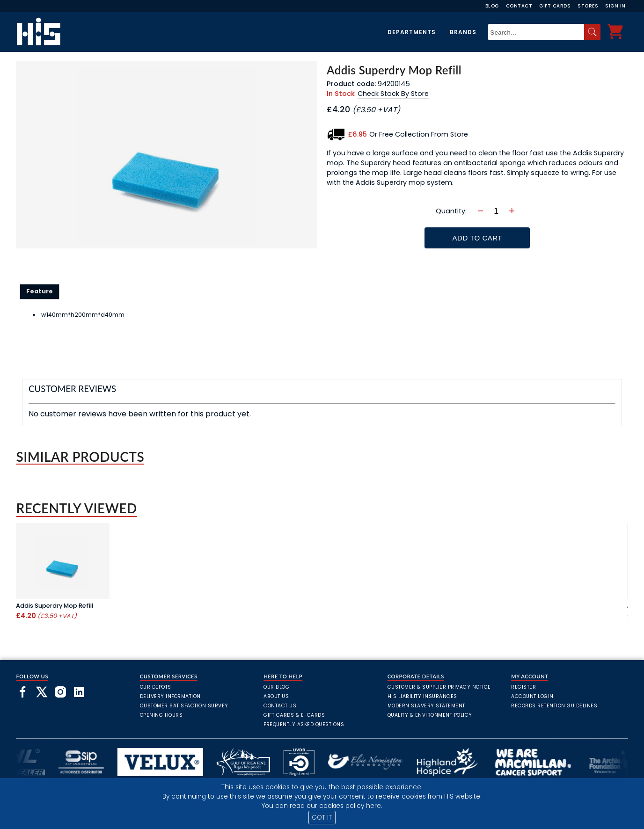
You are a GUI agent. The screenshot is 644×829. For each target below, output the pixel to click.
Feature (40, 291)
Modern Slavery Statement (426, 706)
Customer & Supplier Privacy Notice (439, 687)
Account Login (532, 696)
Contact (519, 6)
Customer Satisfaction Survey (184, 706)
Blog (492, 6)
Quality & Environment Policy (430, 715)
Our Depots (156, 687)
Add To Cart (477, 238)
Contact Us (280, 706)
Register (523, 687)
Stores (588, 6)
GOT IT (322, 818)
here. (374, 806)
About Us (276, 696)
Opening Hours (161, 715)
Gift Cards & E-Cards (294, 715)
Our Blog (276, 687)
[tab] (40, 291)
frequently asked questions (304, 724)
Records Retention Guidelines (554, 706)
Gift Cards (555, 6)
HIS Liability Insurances (422, 696)
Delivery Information (170, 696)
